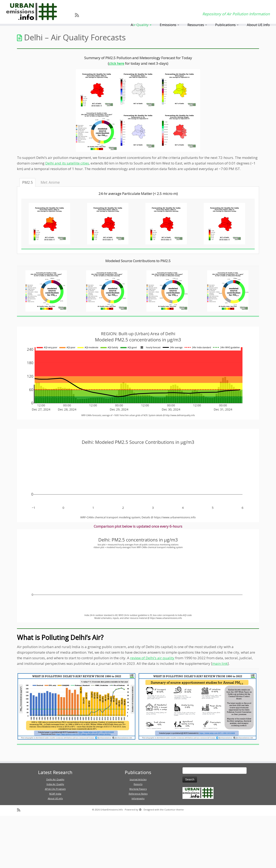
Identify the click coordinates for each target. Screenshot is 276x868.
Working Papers (138, 789)
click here (116, 63)
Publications (227, 25)
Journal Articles (138, 779)
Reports (138, 784)
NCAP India (55, 794)
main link (220, 663)
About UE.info (55, 798)
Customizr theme (174, 810)
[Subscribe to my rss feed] (78, 15)
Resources (197, 25)
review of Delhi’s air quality (152, 658)
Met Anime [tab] (50, 182)
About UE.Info (258, 25)
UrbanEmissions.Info (112, 810)
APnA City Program (55, 789)
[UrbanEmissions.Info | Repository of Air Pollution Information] (32, 12)
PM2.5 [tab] (27, 182)
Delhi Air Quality (55, 779)
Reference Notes (138, 794)
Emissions (169, 25)
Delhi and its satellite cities (67, 163)
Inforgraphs (138, 798)
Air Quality (141, 25)
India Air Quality (55, 784)
